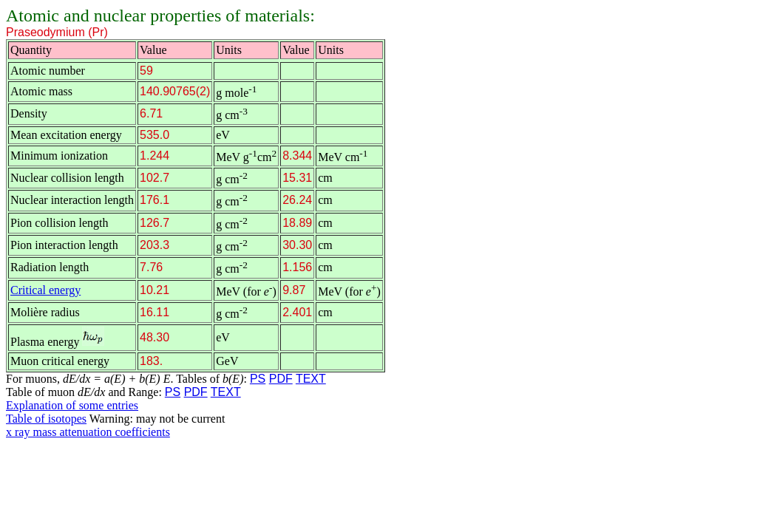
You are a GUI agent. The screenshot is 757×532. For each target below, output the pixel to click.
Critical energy (45, 290)
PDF (281, 379)
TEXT (311, 379)
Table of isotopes (46, 419)
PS (258, 379)
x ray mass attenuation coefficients (88, 432)
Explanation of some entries (72, 405)
